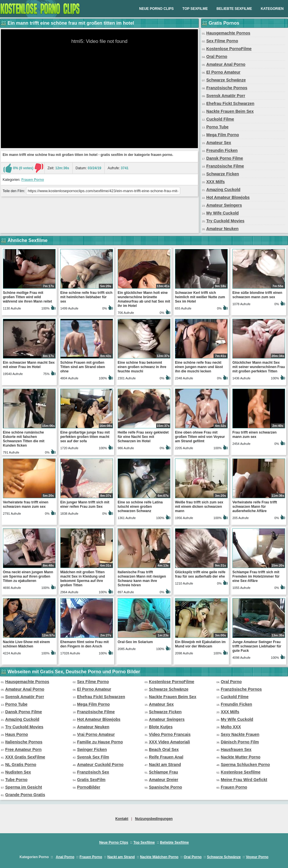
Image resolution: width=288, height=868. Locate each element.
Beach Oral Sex (164, 749)
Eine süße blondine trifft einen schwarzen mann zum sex (257, 295)
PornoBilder (89, 787)
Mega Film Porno (223, 135)
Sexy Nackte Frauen (240, 734)
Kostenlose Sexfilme (241, 772)
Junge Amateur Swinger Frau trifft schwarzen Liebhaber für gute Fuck (257, 646)
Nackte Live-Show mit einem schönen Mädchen (26, 644)
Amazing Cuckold (223, 190)
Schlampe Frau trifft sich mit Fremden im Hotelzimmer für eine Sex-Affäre (256, 576)
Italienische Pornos (24, 742)
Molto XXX (231, 727)
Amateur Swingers (224, 205)
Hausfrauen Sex (236, 749)
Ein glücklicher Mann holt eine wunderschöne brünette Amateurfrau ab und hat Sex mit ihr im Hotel (144, 299)
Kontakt (122, 819)
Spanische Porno (165, 787)
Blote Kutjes (161, 727)
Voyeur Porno (257, 857)
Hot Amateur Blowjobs (228, 197)
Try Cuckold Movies (225, 221)
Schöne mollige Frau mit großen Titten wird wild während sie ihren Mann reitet (27, 297)
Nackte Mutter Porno (241, 757)
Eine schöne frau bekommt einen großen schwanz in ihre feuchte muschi (142, 367)
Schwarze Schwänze (226, 80)
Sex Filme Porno (222, 41)
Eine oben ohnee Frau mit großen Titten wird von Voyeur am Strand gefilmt (200, 437)
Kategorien (272, 9)
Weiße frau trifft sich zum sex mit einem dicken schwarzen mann (199, 507)
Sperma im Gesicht (24, 787)
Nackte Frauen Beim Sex (230, 111)
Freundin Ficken (222, 150)
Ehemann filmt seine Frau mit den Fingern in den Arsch (84, 644)
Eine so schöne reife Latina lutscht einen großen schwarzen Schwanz (140, 507)
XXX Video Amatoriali (169, 742)
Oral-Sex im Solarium (135, 642)
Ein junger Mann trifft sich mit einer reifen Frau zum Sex (85, 504)
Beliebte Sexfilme (234, 9)
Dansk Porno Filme (225, 158)
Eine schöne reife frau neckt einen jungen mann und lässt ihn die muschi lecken (199, 367)
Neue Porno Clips (156, 9)
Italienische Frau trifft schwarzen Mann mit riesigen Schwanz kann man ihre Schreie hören (142, 579)
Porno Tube (217, 127)
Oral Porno (217, 57)
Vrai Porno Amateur (96, 734)
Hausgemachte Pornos (228, 33)
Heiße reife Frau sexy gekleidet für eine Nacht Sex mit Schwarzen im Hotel (143, 437)
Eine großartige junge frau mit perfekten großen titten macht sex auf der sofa (85, 437)
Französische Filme (225, 166)
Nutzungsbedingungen (154, 819)
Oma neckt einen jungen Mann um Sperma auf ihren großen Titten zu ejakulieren (28, 576)
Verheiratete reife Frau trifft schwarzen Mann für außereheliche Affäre (255, 507)
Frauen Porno (33, 180)
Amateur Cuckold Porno (100, 765)
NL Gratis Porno (21, 765)
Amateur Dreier (164, 780)
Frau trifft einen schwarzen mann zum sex (255, 435)
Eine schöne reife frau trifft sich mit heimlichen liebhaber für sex (86, 297)
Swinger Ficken (92, 749)
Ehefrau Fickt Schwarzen (230, 103)
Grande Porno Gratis (25, 795)
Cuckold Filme (220, 119)
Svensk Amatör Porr (226, 96)
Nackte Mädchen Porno (159, 857)
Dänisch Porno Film (240, 742)
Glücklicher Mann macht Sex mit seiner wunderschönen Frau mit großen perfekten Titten (259, 367)
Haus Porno (17, 734)
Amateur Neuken (222, 229)
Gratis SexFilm (91, 780)
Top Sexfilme (195, 9)
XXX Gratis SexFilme (25, 757)
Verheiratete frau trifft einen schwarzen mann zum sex (26, 504)
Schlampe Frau (163, 772)
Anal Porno (65, 857)
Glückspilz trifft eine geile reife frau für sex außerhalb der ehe (200, 574)
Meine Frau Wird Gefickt (244, 780)
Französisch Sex (93, 772)
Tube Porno (16, 780)
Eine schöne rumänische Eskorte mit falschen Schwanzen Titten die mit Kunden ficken (24, 439)
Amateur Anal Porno (226, 64)
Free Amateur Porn (23, 749)
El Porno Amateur (223, 72)
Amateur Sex (219, 143)
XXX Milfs (216, 182)
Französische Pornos (227, 88)
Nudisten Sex (18, 772)
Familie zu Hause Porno (100, 742)
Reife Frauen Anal (166, 757)
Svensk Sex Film (93, 757)
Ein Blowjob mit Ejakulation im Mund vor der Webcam (200, 644)
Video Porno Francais (170, 734)
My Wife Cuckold (223, 213)
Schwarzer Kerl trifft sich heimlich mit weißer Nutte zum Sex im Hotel (200, 297)
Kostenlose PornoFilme (229, 49)
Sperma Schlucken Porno (245, 765)
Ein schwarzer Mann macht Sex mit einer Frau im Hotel (29, 365)
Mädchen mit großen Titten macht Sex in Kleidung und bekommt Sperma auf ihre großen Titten (83, 579)
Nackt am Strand (165, 765)
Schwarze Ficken (223, 174)
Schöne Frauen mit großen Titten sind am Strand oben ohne (83, 367)
